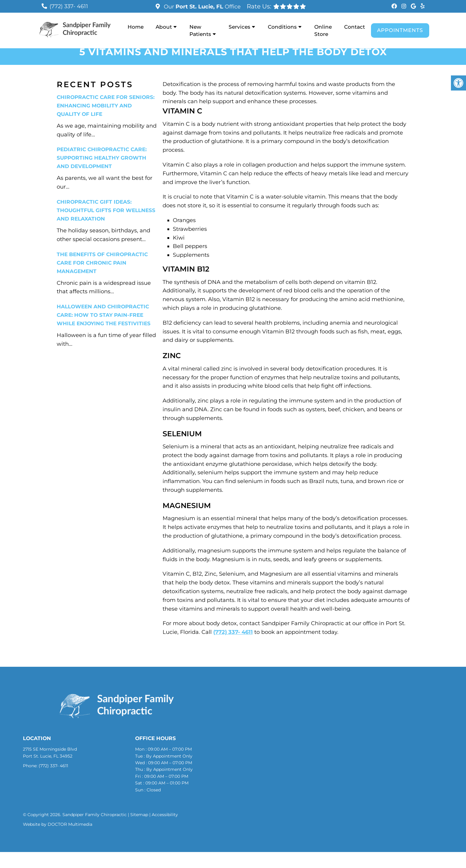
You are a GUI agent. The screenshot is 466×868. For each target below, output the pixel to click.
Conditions (282, 27)
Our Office (201, 7)
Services (239, 27)
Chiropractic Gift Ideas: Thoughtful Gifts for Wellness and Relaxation (106, 210)
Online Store (323, 30)
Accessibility (165, 815)
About (164, 27)
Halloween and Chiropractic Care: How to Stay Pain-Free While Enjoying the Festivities (104, 315)
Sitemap (139, 815)
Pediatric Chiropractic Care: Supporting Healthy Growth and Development (102, 158)
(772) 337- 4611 (69, 6)
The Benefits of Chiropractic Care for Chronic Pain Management (102, 263)
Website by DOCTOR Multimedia (58, 824)
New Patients (200, 30)
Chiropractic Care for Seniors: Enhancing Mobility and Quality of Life (106, 106)
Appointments (400, 30)
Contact (355, 27)
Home (136, 27)
